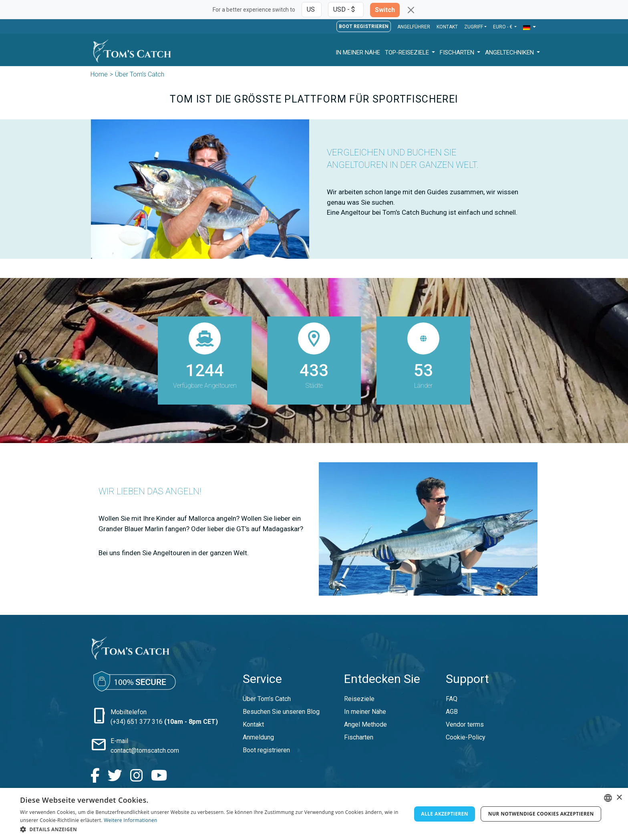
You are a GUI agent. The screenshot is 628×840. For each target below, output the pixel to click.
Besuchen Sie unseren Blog (281, 712)
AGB (452, 712)
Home (99, 74)
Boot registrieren (364, 26)
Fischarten (458, 52)
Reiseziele (359, 699)
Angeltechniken (510, 52)
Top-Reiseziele (408, 52)
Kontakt (447, 27)
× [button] (619, 798)
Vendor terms (465, 724)
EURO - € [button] (503, 27)
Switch (385, 10)
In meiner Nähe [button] (358, 52)
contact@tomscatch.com (145, 750)
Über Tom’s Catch (267, 699)
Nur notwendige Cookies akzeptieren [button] (541, 814)
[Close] (411, 10)
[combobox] (608, 798)
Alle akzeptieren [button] (445, 814)
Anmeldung (258, 737)
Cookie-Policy (466, 737)
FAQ (452, 699)
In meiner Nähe (365, 712)
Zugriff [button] (474, 27)
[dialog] (314, 814)
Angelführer (414, 27)
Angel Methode (365, 724)
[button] (529, 27)
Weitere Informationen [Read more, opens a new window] (131, 820)
